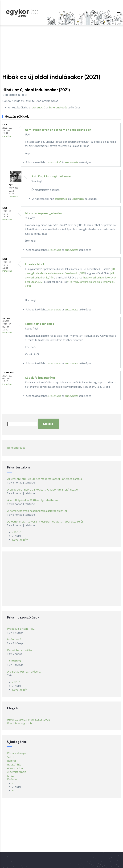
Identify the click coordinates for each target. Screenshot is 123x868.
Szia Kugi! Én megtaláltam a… (52, 176)
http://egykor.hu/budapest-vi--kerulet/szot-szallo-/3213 (70, 271)
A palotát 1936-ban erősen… (24, 672)
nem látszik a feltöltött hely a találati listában (58, 130)
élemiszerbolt (16, 768)
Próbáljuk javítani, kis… (21, 629)
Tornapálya (14, 661)
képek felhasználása (40, 324)
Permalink (7, 137)
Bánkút (12, 761)
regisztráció (38, 108)
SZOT (11, 757)
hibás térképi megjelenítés (44, 213)
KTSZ (10, 776)
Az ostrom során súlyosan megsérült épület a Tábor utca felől (45, 522)
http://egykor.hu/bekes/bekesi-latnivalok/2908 (70, 284)
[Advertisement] (61, 49)
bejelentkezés (58, 108)
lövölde (12, 780)
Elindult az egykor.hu (20, 724)
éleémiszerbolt (17, 772)
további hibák (35, 264)
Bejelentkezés (16, 448)
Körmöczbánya (16, 753)
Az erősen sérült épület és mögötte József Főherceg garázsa (45, 479)
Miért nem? (14, 640)
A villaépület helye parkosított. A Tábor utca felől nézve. (43, 490)
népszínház (14, 765)
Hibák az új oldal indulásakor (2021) (29, 720)
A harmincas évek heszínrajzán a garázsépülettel (37, 511)
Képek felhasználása (40, 377)
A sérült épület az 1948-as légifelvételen (32, 500)
